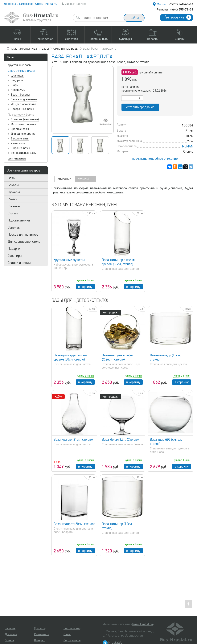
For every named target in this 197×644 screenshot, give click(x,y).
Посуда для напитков (23, 234)
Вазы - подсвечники (24, 99)
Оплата (9, 640)
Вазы (10, 57)
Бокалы (13, 185)
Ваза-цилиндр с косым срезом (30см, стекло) (119, 262)
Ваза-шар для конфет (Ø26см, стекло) (118, 357)
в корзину (85, 287)
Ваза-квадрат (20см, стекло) (74, 524)
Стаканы (14, 206)
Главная (10, 628)
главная (24, 48)
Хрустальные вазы (19, 65)
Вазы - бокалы (20, 95)
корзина (181, 17)
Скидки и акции (19, 263)
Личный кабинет (76, 4)
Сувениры (15, 256)
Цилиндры (17, 76)
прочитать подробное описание (155, 159)
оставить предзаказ (140, 107)
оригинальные (17, 159)
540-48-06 (181, 4)
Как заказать (72, 628)
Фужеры (14, 192)
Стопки (13, 213)
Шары (14, 85)
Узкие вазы (18, 143)
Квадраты (17, 80)
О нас (67, 634)
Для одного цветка (23, 134)
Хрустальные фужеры (69, 260)
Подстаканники (19, 220)
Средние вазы (20, 129)
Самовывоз (41, 634)
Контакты (51, 4)
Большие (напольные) (25, 119)
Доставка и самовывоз (18, 4)
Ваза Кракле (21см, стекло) (73, 440)
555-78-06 (182, 9)
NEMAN (188, 146)
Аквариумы (18, 90)
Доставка (11, 634)
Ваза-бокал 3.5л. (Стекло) (120, 440)
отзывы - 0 (86, 179)
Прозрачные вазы (22, 109)
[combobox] (102, 18)
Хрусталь (40, 628)
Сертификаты (72, 640)
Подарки (14, 249)
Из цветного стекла (23, 104)
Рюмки (12, 199)
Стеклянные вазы (21, 71)
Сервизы (14, 227)
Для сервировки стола (24, 241)
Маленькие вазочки (23, 124)
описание (64, 179)
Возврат (39, 640)
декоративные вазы (23, 153)
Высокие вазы (20, 138)
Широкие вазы (20, 148)
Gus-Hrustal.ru (142, 624)
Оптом (39, 4)
